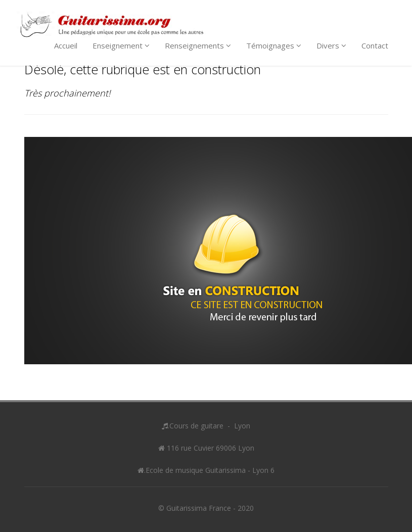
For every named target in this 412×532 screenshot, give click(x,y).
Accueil (66, 45)
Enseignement (121, 45)
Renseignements (198, 45)
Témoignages (274, 45)
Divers (331, 45)
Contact (375, 45)
